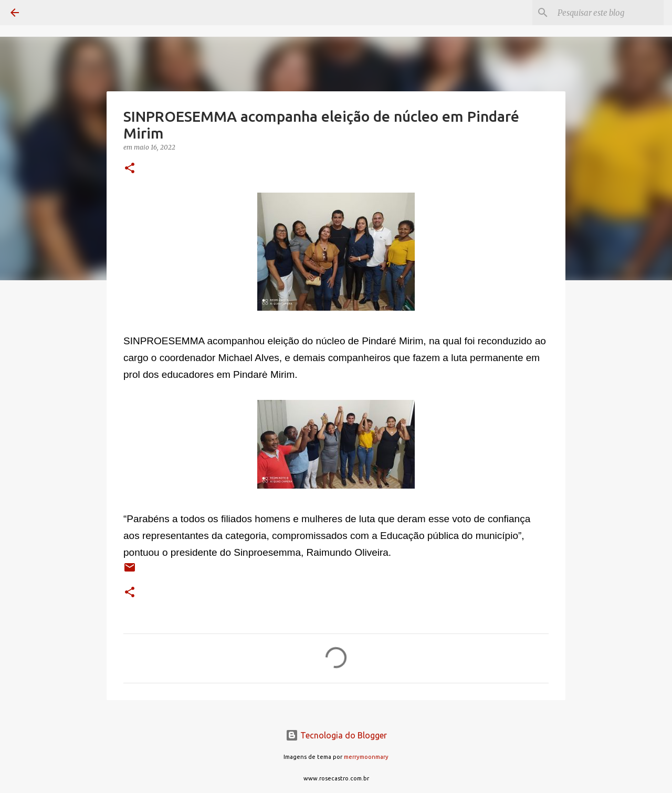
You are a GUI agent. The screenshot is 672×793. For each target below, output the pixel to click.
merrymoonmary (366, 757)
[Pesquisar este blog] (608, 13)
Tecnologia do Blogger (336, 735)
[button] (130, 169)
